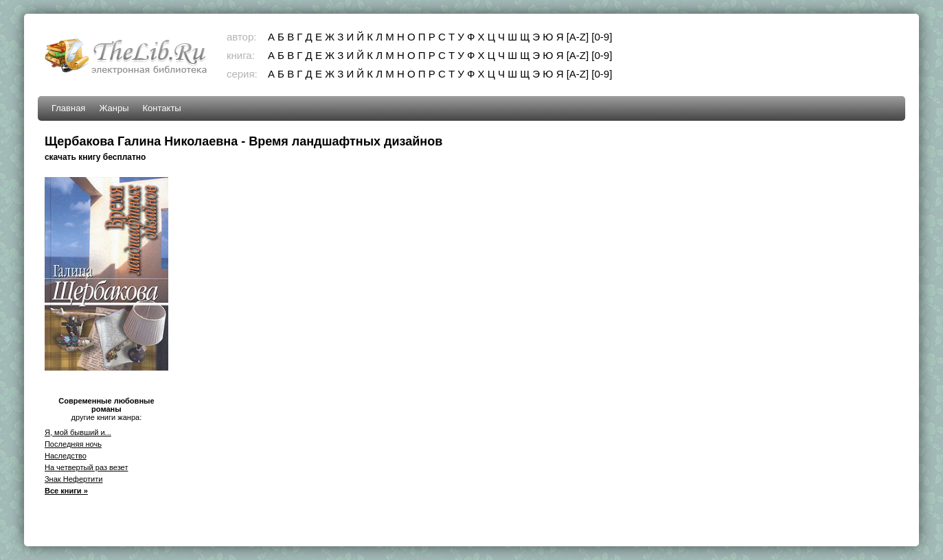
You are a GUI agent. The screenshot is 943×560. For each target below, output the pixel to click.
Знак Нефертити (74, 479)
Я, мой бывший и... (78, 432)
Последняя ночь (73, 444)
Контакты (162, 108)
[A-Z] (578, 37)
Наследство (66, 456)
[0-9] (602, 37)
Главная (68, 108)
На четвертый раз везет (87, 467)
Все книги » (66, 491)
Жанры (114, 108)
